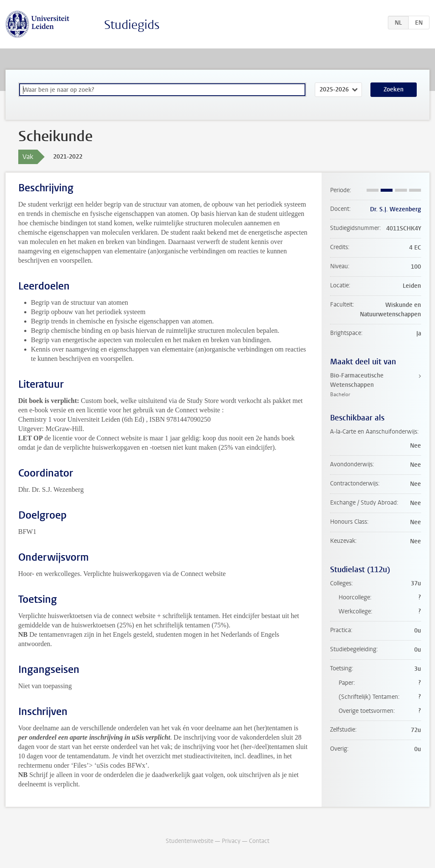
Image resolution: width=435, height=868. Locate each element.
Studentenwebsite (189, 841)
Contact (259, 841)
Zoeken (394, 89)
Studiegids (132, 25)
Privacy (231, 841)
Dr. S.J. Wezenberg (395, 209)
